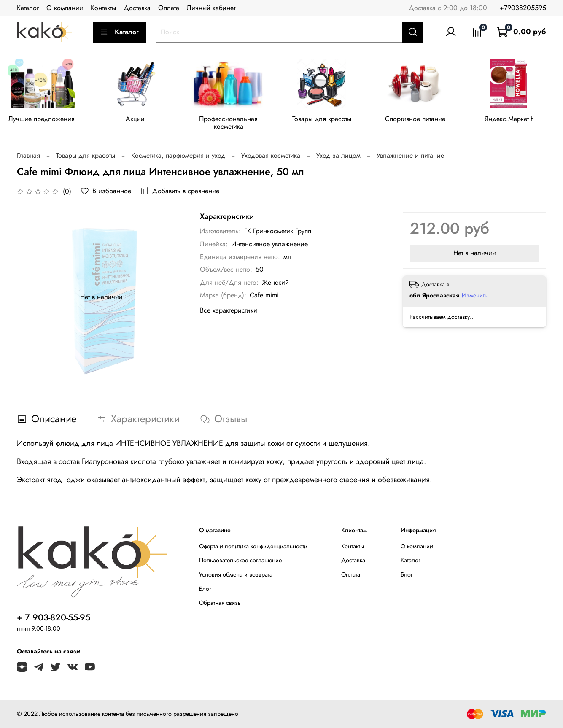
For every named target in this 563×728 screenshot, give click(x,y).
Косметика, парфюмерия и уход (178, 157)
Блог (205, 590)
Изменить (475, 297)
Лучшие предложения (43, 120)
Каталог (28, 8)
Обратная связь (220, 604)
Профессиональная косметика (234, 124)
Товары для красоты (329, 120)
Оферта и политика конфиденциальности (253, 547)
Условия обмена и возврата (236, 575)
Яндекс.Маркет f (520, 120)
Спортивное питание (425, 120)
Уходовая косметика (271, 157)
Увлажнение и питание (410, 157)
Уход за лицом (338, 157)
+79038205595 (523, 8)
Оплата (169, 8)
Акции (138, 120)
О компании (65, 8)
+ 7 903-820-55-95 (54, 618)
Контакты (103, 8)
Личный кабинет (211, 8)
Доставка (137, 8)
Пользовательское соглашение (240, 561)
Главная (28, 157)
